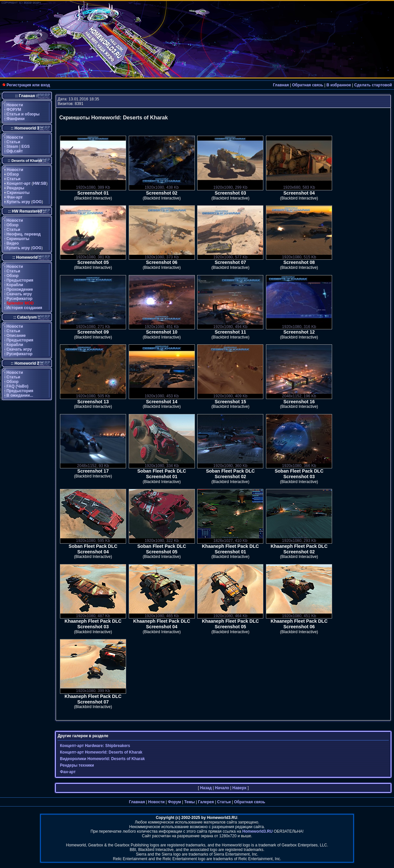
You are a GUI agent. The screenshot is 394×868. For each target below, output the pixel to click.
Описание (16, 336)
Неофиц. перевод (24, 234)
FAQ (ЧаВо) (18, 386)
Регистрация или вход (28, 85)
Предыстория (20, 280)
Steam (12, 147)
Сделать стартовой (373, 85)
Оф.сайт (15, 151)
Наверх (239, 788)
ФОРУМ (14, 110)
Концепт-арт (19, 183)
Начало (222, 788)
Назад (206, 788)
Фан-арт (15, 197)
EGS (26, 147)
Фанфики (16, 119)
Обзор (13, 174)
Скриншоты (18, 193)
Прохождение (20, 289)
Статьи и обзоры (23, 114)
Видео (13, 243)
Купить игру (19, 202)
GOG (37, 202)
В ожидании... (20, 395)
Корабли (15, 285)
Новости (15, 105)
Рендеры (16, 188)
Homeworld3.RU (258, 831)
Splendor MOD (20, 303)
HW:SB (40, 183)
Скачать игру (19, 294)
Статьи (13, 142)
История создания (24, 308)
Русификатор (19, 299)
